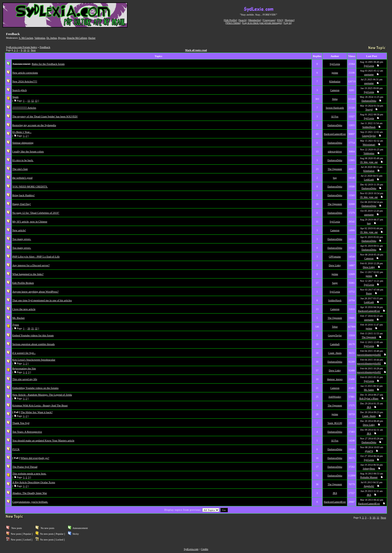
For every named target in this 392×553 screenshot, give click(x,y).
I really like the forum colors (28, 151)
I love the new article (24, 309)
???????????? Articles (24, 108)
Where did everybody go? (35, 458)
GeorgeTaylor (369, 136)
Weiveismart (369, 145)
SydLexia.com (191, 549)
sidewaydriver (335, 152)
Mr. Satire (369, 390)
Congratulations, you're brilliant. (30, 502)
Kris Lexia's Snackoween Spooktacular (34, 360)
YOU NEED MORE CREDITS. (30, 186)
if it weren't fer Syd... (24, 353)
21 (32, 328)
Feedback (45, 47)
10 (24, 50)
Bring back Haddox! (23, 195)
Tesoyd (369, 109)
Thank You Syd (21, 423)
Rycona (62, 38)
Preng (369, 293)
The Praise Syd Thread (25, 467)
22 (36, 328)
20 (29, 328)
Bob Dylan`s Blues (369, 398)
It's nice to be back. (23, 160)
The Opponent (335, 169)
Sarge (335, 283)
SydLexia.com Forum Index (21, 47)
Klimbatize (335, 81)
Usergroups (269, 20)
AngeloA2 (369, 486)
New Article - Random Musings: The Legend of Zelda (42, 395)
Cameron (335, 90)
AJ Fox (335, 116)
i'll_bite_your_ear (369, 162)
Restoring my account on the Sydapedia (34, 125)
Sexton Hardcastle (335, 108)
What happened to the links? (28, 274)
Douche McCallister (77, 38)
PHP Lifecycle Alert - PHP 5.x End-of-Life (36, 256)
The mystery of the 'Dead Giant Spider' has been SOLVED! (45, 116)
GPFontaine (335, 257)
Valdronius (40, 38)
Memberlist (254, 20)
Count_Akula (335, 353)
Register (289, 20)
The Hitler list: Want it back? (37, 412)
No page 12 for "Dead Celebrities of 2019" (36, 213)
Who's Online (233, 23)
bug (335, 178)
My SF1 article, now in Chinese (30, 221)
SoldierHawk (369, 127)
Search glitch (19, 90)
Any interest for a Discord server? (31, 265)
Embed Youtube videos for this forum (33, 335)
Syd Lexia (335, 64)
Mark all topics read (196, 50)
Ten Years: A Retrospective (27, 432)
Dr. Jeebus (52, 38)
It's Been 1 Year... (22, 132)
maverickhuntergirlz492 (369, 355)
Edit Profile (230, 20)
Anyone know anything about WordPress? (35, 292)
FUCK (16, 449)
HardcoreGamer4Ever (335, 134)
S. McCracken (26, 38)
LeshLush (369, 180)
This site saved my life (25, 379)
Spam (15, 97)
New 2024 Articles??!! (25, 81)
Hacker (92, 38)
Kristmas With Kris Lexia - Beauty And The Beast (40, 405)
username (369, 74)
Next (33, 50)
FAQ (280, 20)
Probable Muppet (369, 477)
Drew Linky (335, 265)
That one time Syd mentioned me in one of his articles (42, 300)
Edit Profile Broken (23, 283)
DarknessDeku (369, 101)
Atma (335, 99)
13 (36, 101)
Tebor (335, 327)
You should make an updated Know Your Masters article (43, 440)
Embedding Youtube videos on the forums (35, 388)
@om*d (369, 451)
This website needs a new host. (29, 473)
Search (242, 20)
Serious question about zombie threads (33, 344)
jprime (335, 73)
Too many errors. (22, 239)
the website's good (22, 178)
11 (28, 50)
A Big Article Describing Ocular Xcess (34, 482)
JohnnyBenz (369, 469)
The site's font (20, 169)
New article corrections (25, 73)
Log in (287, 23)
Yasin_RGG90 (335, 423)
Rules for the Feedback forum (48, 64)
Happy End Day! (22, 204)
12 (32, 101)
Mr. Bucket (18, 318)
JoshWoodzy (335, 397)
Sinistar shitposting (23, 143)
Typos (16, 325)
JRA (369, 407)
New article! (19, 230)
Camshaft (335, 344)
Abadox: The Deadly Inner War (30, 493)
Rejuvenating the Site (24, 368)
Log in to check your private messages (262, 23)
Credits (205, 549)
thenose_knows (335, 379)
